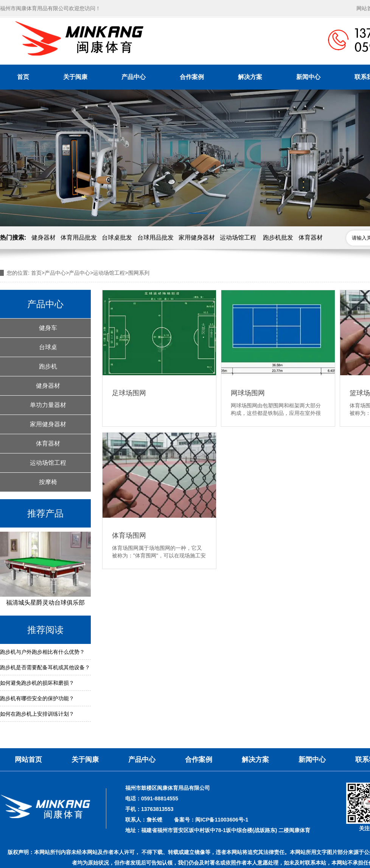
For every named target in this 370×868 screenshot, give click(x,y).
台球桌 (48, 347)
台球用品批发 (155, 238)
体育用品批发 (79, 238)
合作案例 (192, 77)
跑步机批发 (278, 238)
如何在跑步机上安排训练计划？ (37, 714)
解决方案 (250, 77)
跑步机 (48, 366)
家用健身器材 (197, 238)
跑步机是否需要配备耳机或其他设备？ (45, 667)
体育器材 (311, 238)
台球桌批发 (117, 238)
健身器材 (44, 238)
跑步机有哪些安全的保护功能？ (37, 698)
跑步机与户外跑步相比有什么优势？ (42, 652)
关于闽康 (75, 77)
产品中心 (134, 77)
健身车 (48, 328)
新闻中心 (308, 77)
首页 (23, 77)
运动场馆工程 (238, 238)
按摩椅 (48, 482)
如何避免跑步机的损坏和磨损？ (37, 683)
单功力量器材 (48, 405)
